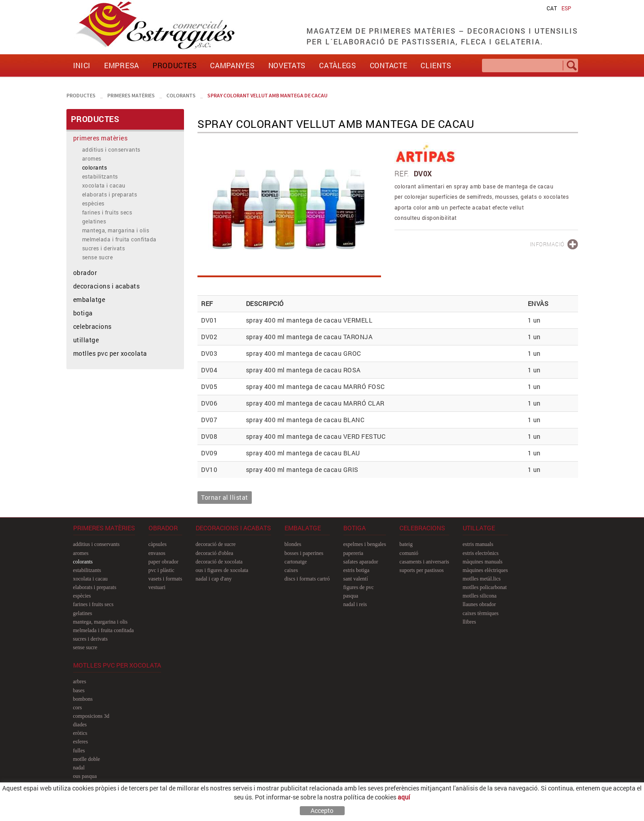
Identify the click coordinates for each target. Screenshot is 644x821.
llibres (469, 622)
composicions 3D (91, 716)
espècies (93, 203)
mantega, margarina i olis (116, 230)
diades (80, 725)
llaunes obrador (479, 604)
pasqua (351, 596)
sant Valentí (356, 579)
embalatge (89, 299)
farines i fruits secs (107, 212)
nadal (79, 768)
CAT (552, 8)
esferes (81, 742)
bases (79, 690)
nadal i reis (355, 604)
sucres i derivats (104, 248)
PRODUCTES (81, 95)
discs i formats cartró (307, 579)
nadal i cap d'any (214, 579)
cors (78, 707)
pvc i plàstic (162, 570)
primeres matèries (131, 95)
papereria (353, 553)
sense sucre (98, 257)
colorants (181, 95)
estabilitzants (100, 176)
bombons (83, 699)
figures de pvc (359, 587)
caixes (291, 570)
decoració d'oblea (215, 553)
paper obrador (164, 562)
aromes (92, 158)
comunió (409, 553)
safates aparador (361, 562)
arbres (80, 681)
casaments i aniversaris (424, 562)
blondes (293, 544)
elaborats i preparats (110, 194)
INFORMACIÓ (547, 244)
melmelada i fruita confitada (119, 239)
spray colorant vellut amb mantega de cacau (267, 95)
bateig (406, 544)
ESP (566, 8)
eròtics (80, 733)
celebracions (92, 326)
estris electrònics (481, 553)
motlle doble (87, 759)
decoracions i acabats (107, 286)
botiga (83, 313)
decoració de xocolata (219, 562)
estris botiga (356, 570)
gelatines (94, 221)
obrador (85, 273)
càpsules (158, 544)
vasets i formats (165, 579)
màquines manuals (483, 562)
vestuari (157, 587)
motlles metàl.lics (482, 579)
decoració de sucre (216, 544)
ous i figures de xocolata (222, 570)
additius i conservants (111, 149)
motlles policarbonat (485, 587)
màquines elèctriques (485, 570)
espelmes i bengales (365, 544)
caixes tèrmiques (481, 613)
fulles (79, 751)
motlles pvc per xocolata (110, 353)
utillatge (86, 340)
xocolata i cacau (104, 185)
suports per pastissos (422, 570)
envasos (157, 553)
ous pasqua (85, 776)
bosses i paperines (304, 553)
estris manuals (478, 544)
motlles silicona (480, 596)
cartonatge (296, 562)
